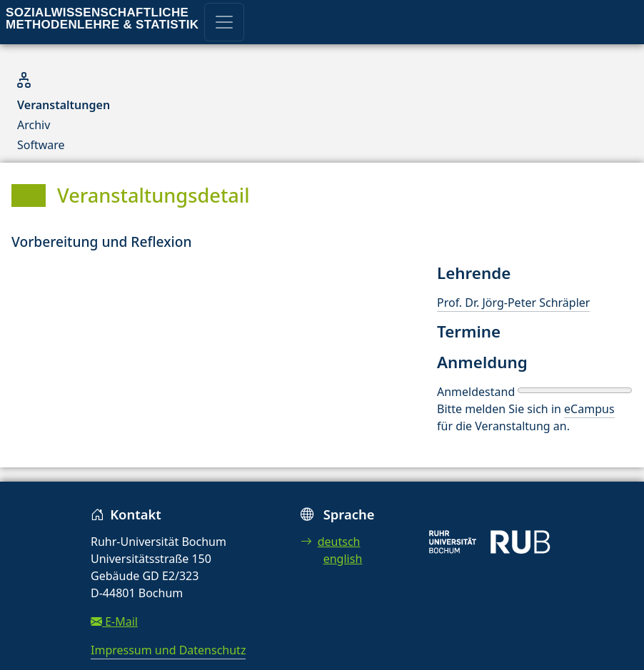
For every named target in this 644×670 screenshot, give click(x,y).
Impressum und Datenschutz (168, 650)
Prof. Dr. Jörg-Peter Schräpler (513, 303)
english (343, 559)
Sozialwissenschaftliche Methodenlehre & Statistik (102, 19)
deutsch (331, 542)
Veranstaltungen (64, 105)
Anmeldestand (476, 392)
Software (41, 145)
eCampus (589, 409)
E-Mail (114, 621)
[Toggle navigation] (224, 22)
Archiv (34, 125)
